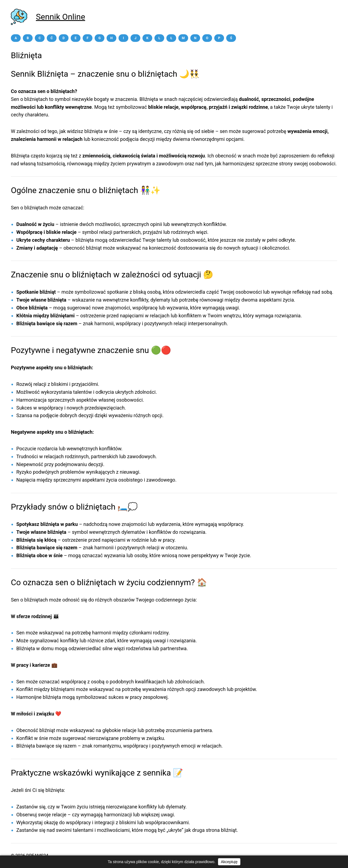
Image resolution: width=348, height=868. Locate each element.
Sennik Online (60, 17)
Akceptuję (229, 862)
